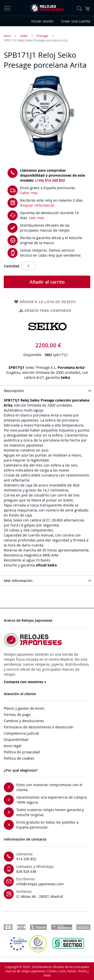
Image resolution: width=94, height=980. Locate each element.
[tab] (47, 390)
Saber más (29, 193)
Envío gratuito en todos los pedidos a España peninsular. (47, 825)
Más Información (18, 581)
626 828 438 (26, 871)
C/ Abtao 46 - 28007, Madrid (40, 896)
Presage (42, 36)
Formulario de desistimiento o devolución (39, 727)
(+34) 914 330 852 (50, 180)
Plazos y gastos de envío (24, 708)
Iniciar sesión (42, 21)
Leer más (37, 218)
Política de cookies (19, 758)
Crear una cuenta (76, 21)
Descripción (14, 391)
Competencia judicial (21, 733)
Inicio (7, 36)
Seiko (24, 36)
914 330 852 (26, 859)
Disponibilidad (16, 739)
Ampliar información (37, 205)
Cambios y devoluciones (24, 721)
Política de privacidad (22, 752)
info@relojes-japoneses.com (40, 884)
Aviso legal (13, 746)
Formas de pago (17, 715)
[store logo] (47, 8)
